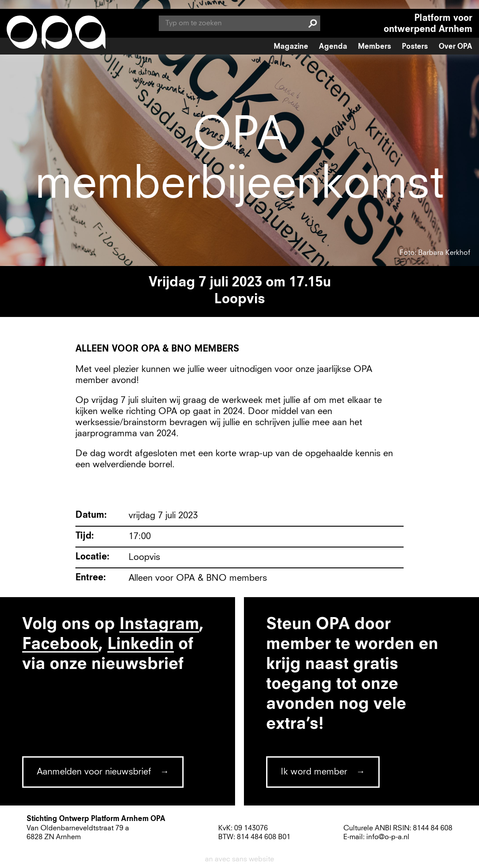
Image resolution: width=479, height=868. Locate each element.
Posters (415, 47)
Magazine (291, 47)
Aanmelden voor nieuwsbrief (94, 772)
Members (375, 47)
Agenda (333, 47)
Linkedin (141, 645)
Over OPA (455, 47)
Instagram (159, 625)
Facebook (60, 645)
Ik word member (314, 772)
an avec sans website (239, 859)
